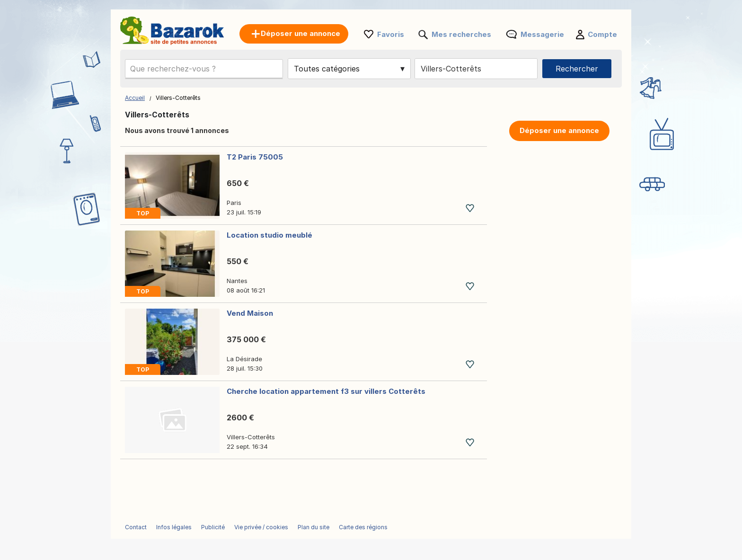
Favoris (391, 34)
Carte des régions (363, 527)
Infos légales (174, 527)
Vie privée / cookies (261, 527)
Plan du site (314, 527)
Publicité (213, 527)
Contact (136, 527)
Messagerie (542, 34)
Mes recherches (461, 34)
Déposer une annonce (559, 130)
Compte (602, 34)
